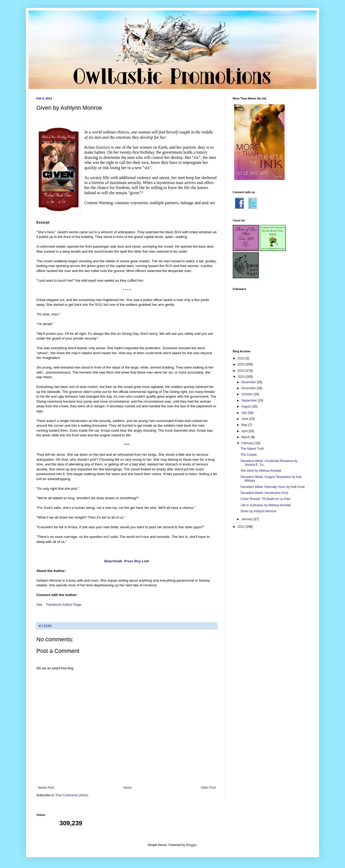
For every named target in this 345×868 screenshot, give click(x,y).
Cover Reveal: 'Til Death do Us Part (265, 499)
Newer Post (46, 788)
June (245, 419)
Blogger (191, 845)
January (247, 519)
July (245, 413)
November (249, 388)
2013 (242, 377)
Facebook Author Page (64, 605)
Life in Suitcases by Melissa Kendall (266, 505)
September (249, 400)
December (249, 382)
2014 (242, 371)
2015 (242, 364)
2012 (242, 527)
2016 (242, 358)
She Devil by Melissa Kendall (261, 471)
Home (127, 788)
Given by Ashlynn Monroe (258, 511)
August (247, 407)
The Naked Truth (252, 449)
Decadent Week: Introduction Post (264, 493)
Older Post (208, 788)
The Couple (249, 455)
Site (39, 605)
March (246, 437)
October (247, 394)
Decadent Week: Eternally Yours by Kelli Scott (273, 487)
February (248, 443)
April (245, 431)
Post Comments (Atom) (72, 795)
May (245, 425)
